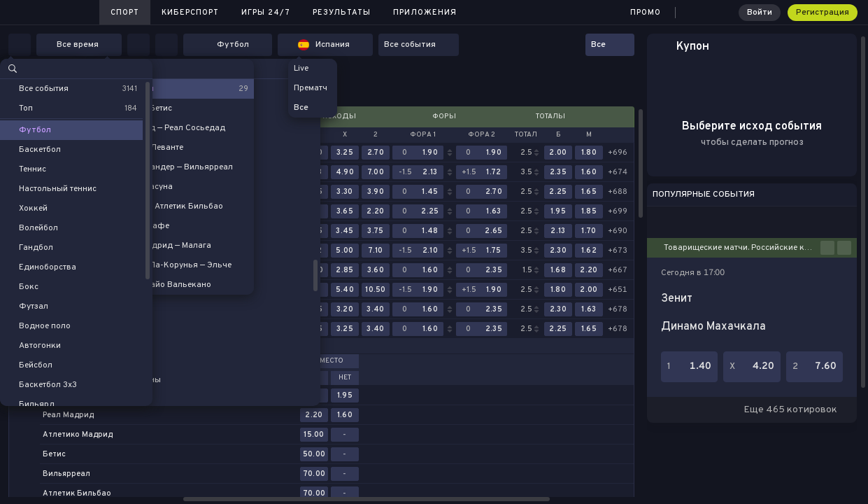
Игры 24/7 (266, 13)
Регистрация (823, 13)
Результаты (342, 13)
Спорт (125, 13)
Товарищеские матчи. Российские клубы (742, 248)
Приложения (425, 13)
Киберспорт (190, 13)
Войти (760, 13)
